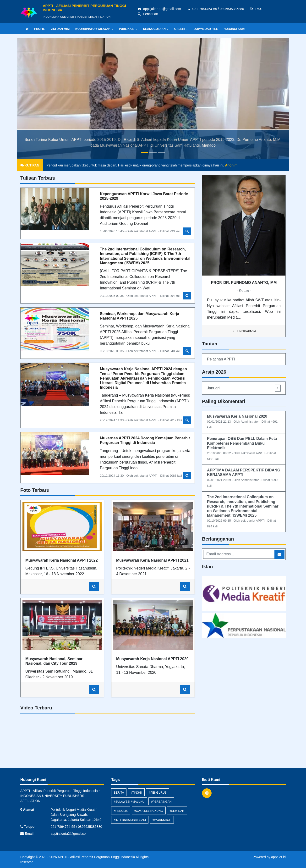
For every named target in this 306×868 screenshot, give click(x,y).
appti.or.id (278, 857)
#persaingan (161, 802)
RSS (256, 9)
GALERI (181, 29)
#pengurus (158, 793)
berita (119, 793)
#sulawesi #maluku (129, 802)
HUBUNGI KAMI (235, 29)
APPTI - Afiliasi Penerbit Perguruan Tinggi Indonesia (96, 857)
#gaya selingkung (149, 811)
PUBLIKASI (128, 29)
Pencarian (148, 14)
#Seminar (177, 811)
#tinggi (136, 793)
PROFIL (39, 29)
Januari (244, 388)
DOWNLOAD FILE (206, 29)
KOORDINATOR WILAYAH (94, 29)
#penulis (121, 811)
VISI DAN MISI (60, 29)
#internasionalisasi (130, 820)
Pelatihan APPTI (221, 359)
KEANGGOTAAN (156, 29)
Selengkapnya (244, 331)
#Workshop (162, 820)
